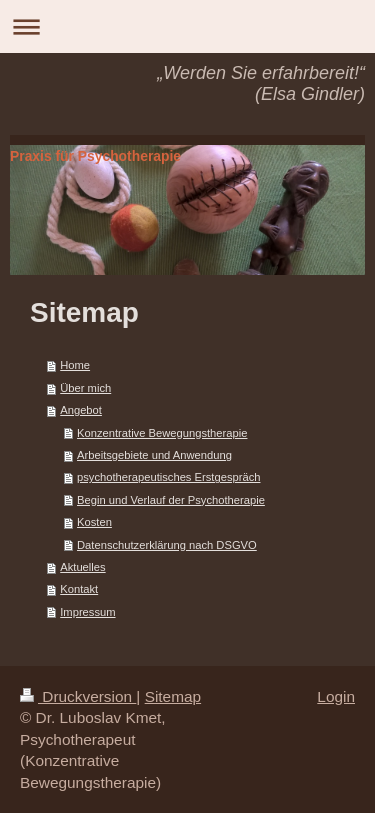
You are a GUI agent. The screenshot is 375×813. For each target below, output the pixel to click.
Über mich (85, 388)
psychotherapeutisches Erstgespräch (168, 477)
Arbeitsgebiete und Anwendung (154, 455)
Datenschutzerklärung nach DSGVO (167, 545)
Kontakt (79, 589)
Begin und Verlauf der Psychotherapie (171, 500)
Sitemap (173, 696)
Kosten (94, 522)
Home (75, 365)
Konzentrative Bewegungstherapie (162, 433)
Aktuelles (82, 567)
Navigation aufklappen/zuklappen (187, 26)
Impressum (87, 612)
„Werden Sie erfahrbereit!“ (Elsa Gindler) (261, 83)
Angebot (81, 410)
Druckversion (78, 696)
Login (336, 696)
